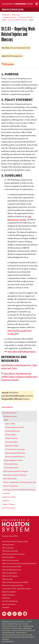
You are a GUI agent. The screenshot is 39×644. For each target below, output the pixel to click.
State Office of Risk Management (22, 351)
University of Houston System (13, 9)
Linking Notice (27, 628)
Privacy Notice (7, 630)
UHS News (6, 607)
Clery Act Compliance (11, 486)
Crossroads (6, 493)
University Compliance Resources (15, 475)
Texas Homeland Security (10, 626)
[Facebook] (4, 614)
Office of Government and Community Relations (19, 563)
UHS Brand (6, 598)
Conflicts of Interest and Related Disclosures (19, 490)
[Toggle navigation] (37, 4)
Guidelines (6, 501)
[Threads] (20, 614)
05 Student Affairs (11, 442)
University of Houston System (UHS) (15, 541)
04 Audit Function (11, 438)
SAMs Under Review (11, 464)
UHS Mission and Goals (10, 551)
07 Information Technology (15, 449)
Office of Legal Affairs (10, 573)
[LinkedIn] (25, 614)
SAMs (4, 20)
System (6, 15)
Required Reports (21, 633)
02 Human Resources (13, 431)
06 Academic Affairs (12, 446)
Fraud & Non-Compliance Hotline (12, 628)
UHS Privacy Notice (9, 508)
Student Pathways (9, 504)
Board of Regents (8, 557)
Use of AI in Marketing (10, 601)
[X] (9, 614)
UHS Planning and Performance (13, 554)
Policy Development (11, 468)
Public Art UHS (7, 579)
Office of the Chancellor (11, 560)
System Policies (26, 17)
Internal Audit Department (12, 570)
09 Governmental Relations (15, 457)
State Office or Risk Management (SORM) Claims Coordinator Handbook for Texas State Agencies (19, 376)
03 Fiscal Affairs (11, 435)
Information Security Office (12, 567)
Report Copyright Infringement (12, 624)
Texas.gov (25, 624)
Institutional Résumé (8, 633)
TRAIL (20, 626)
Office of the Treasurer (10, 576)
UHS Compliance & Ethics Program (15, 471)
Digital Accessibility (9, 497)
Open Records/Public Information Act (24, 630)
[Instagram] (15, 614)
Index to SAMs (10, 424)
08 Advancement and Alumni (15, 453)
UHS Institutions (8, 545)
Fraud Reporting (28, 626)
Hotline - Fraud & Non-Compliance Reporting (19, 482)
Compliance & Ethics (9, 17)
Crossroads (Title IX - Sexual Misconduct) (16, 589)
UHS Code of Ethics (10, 479)
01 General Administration (18, 20)
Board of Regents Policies (13, 460)
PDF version (9, 64)
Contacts (29, 622)
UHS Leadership (8, 548)
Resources (16, 15)
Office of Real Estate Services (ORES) (15, 582)
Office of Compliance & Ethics (13, 585)
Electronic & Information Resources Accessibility (17, 635)
